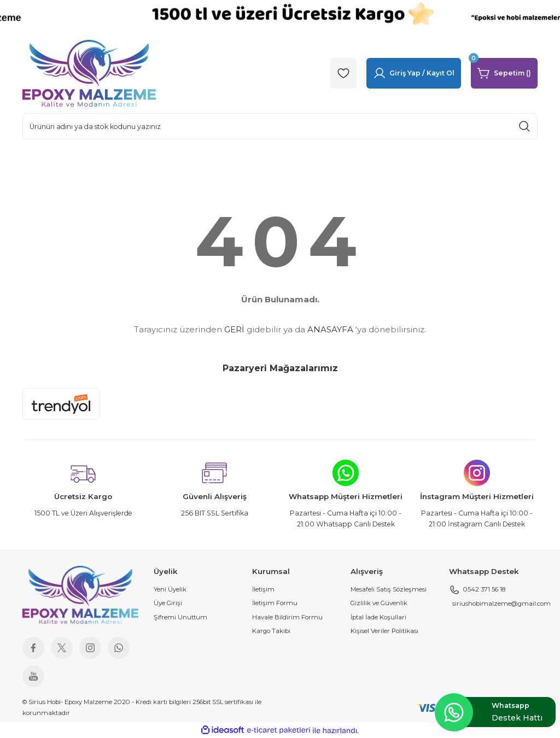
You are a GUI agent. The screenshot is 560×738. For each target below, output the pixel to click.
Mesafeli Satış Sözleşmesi (389, 589)
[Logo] (89, 73)
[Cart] (504, 73)
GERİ (234, 329)
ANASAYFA (330, 329)
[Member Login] (414, 73)
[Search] (280, 126)
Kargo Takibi (271, 631)
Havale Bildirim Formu (287, 617)
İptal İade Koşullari (378, 617)
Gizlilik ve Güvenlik (379, 603)
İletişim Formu (275, 603)
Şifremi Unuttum (180, 617)
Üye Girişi (168, 603)
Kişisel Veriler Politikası (384, 631)
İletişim (263, 589)
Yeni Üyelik (170, 589)
